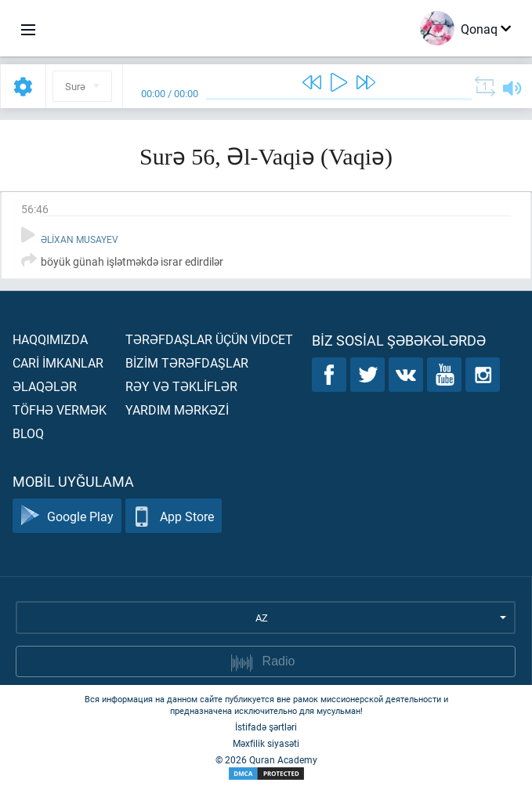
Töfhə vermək (60, 409)
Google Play (67, 516)
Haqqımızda (50, 339)
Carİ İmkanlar (58, 362)
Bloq (28, 433)
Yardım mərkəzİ (177, 409)
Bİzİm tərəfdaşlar (187, 362)
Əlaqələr (45, 386)
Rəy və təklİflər (181, 386)
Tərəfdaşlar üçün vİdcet (209, 339)
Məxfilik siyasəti (266, 743)
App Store (174, 516)
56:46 (35, 209)
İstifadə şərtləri (266, 727)
